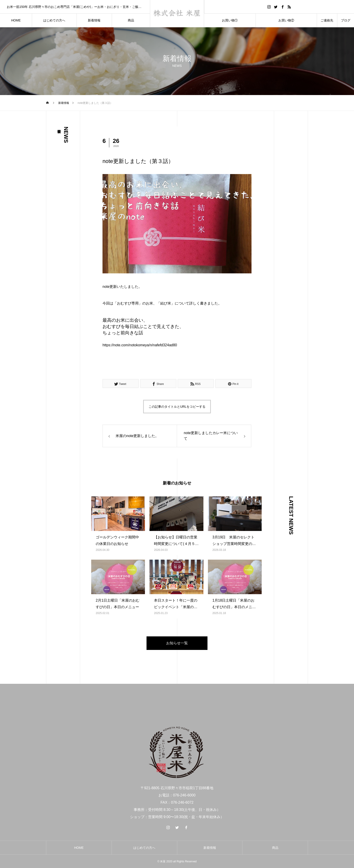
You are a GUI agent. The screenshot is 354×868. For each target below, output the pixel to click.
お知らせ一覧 (177, 643)
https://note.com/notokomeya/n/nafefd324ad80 (140, 345)
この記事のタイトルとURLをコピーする (177, 407)
